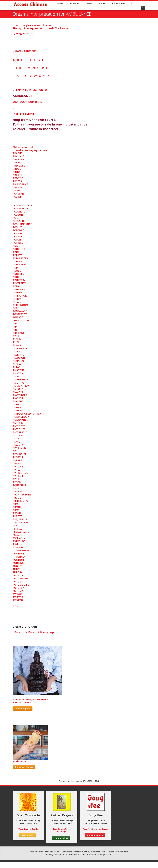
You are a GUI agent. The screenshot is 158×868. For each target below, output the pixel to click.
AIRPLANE (19, 333)
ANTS (16, 439)
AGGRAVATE (20, 311)
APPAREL (18, 460)
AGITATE (18, 317)
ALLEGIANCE (20, 348)
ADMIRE (17, 261)
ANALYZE (18, 392)
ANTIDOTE (19, 426)
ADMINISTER (20, 258)
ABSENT (18, 187)
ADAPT (17, 246)
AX (14, 603)
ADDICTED (19, 249)
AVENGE (18, 594)
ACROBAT (18, 230)
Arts (133, 4)
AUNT (16, 569)
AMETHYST (19, 383)
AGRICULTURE (21, 320)
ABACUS (18, 153)
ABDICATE (19, 166)
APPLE (16, 470)
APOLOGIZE (20, 454)
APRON (17, 482)
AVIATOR (18, 597)
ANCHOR (18, 398)
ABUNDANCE (20, 184)
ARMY (16, 510)
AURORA (18, 572)
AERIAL (17, 286)
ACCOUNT (19, 215)
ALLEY (16, 352)
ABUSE (17, 191)
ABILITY (17, 175)
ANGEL (17, 404)
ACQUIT (17, 227)
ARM (15, 504)
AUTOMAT (19, 582)
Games (88, 4)
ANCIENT (18, 401)
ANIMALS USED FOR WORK (28, 414)
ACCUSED (18, 221)
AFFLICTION (20, 296)
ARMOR (17, 507)
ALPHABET (19, 364)
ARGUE (17, 498)
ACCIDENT (19, 197)
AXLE (16, 606)
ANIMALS (18, 411)
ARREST (17, 516)
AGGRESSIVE (20, 314)
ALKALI (17, 345)
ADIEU (16, 252)
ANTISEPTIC (20, 432)
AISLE (16, 336)
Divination (74, 4)
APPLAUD (18, 467)
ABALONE (18, 156)
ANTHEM (18, 423)
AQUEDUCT (19, 485)
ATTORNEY (19, 557)
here (126, 852)
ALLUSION (19, 358)
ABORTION (19, 178)
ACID (16, 218)
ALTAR (17, 367)
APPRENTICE (20, 473)
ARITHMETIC (20, 501)
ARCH (16, 488)
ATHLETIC (19, 547)
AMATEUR (19, 370)
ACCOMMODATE (22, 206)
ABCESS (17, 181)
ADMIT (17, 268)
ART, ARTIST (20, 519)
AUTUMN (18, 591)
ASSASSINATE (21, 532)
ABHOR (17, 172)
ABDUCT (18, 169)
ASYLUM (18, 544)
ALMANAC (19, 361)
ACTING (17, 233)
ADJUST (17, 255)
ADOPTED (18, 274)
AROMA (17, 513)
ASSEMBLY (19, 538)
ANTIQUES (19, 429)
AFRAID (17, 302)
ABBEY (17, 162)
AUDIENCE (19, 563)
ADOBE (17, 271)
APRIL (16, 479)
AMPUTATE (19, 389)
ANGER (17, 407)
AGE (15, 308)
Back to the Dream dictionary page (34, 632)
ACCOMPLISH (21, 208)
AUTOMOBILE (21, 585)
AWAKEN (18, 600)
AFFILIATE (19, 289)
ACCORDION (20, 212)
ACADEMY (18, 194)
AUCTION (18, 554)
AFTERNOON (20, 305)
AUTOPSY (18, 588)
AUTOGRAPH (20, 578)
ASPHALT (18, 529)
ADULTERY (19, 280)
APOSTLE (18, 457)
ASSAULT (18, 535)
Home (60, 4)
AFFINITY (18, 293)
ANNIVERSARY (21, 417)
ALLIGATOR (19, 355)
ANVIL (16, 442)
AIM (15, 327)
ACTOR (17, 240)
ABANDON (19, 159)
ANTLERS (18, 435)
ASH (15, 526)
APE (15, 451)
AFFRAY (17, 299)
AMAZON (18, 373)
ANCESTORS (20, 395)
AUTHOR (18, 575)
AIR (15, 330)
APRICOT (18, 476)
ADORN (17, 277)
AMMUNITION (21, 386)
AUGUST (18, 566)
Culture (102, 4)
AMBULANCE (20, 380)
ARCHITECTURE (22, 495)
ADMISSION (20, 265)
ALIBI (16, 342)
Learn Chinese (118, 4)
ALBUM (17, 339)
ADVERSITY (19, 283)
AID (15, 324)
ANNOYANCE (20, 420)
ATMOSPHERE (21, 550)
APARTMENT (20, 448)
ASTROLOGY (20, 541)
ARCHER (18, 491)
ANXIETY (18, 445)
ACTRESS (18, 243)
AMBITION (19, 376)
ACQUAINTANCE (22, 224)
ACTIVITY (18, 236)
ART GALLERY (21, 522)
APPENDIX (19, 463)
